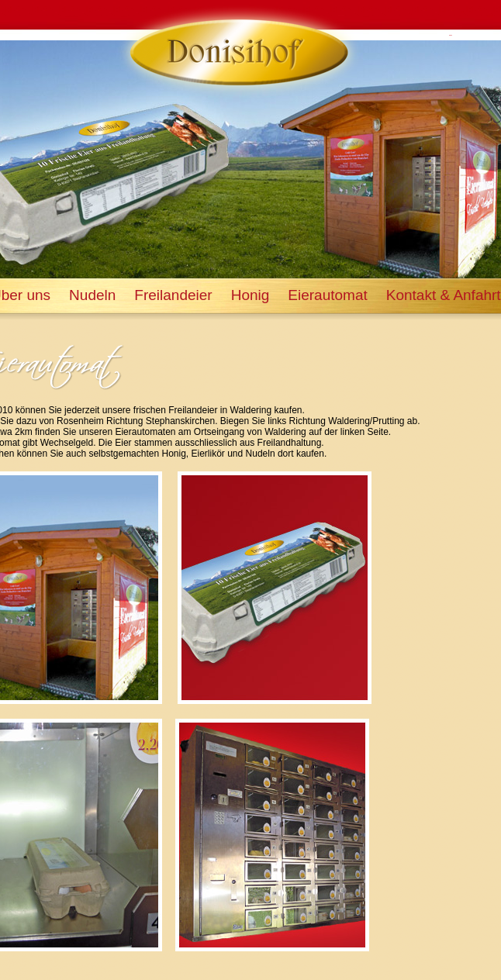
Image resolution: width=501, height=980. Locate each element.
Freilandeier (173, 295)
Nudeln (92, 295)
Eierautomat (327, 295)
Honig (250, 295)
